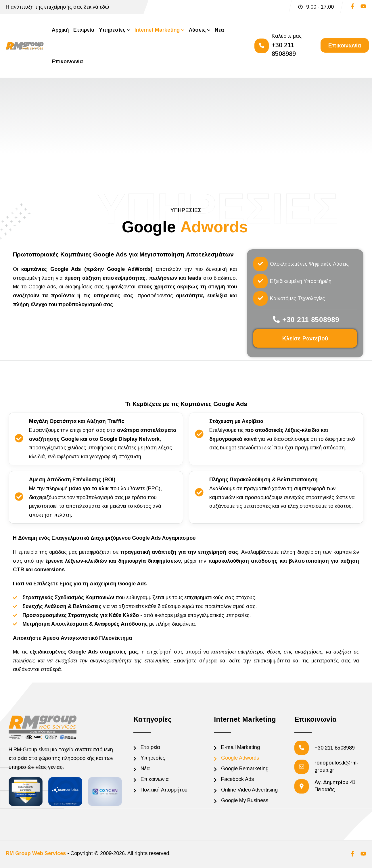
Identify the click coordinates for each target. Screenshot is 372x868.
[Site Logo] (25, 46)
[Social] (352, 8)
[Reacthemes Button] (345, 45)
